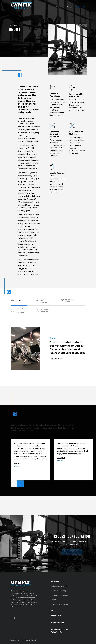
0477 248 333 (58, 623)
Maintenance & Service (60, 595)
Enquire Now (80, 7)
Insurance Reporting (59, 591)
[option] (32, 461)
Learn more (54, 358)
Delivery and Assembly (59, 586)
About (69, 7)
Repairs (54, 600)
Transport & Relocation (60, 604)
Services (60, 7)
